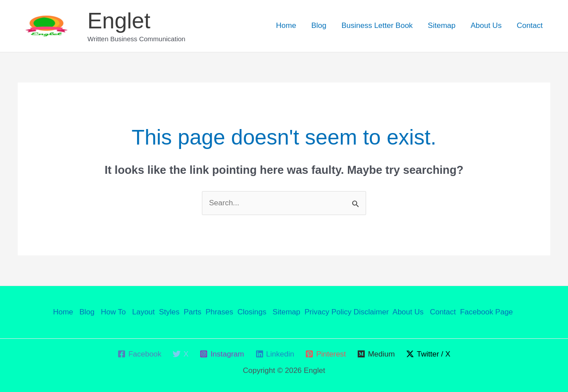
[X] (181, 354)
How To (114, 312)
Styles (169, 312)
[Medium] (376, 354)
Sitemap (442, 25)
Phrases (219, 312)
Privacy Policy (328, 312)
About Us (486, 25)
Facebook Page (488, 312)
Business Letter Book (377, 25)
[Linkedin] (275, 354)
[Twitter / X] (428, 354)
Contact (530, 25)
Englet (119, 21)
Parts (193, 312)
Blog (319, 25)
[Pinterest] (326, 354)
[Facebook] (139, 354)
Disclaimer (371, 312)
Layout (144, 312)
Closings (252, 312)
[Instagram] (222, 354)
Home (286, 25)
